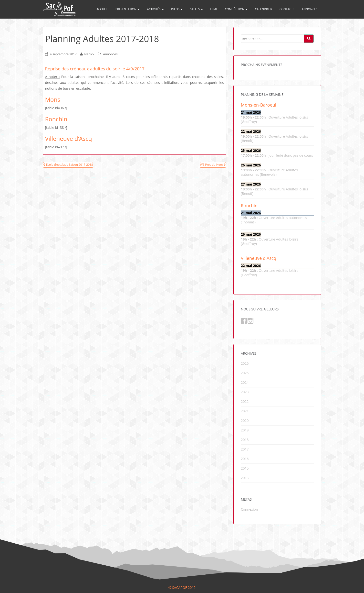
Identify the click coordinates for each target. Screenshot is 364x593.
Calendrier (264, 9)
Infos (177, 9)
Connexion (250, 509)
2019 (245, 430)
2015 (245, 468)
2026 (245, 363)
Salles (196, 9)
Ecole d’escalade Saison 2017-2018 (68, 165)
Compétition (236, 9)
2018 (245, 440)
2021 (245, 411)
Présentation (128, 9)
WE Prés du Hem (213, 165)
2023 (245, 392)
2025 (245, 373)
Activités (155, 9)
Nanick (89, 54)
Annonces (310, 9)
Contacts (287, 9)
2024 (245, 382)
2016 (245, 459)
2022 (245, 401)
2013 (245, 478)
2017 (245, 449)
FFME (214, 9)
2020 (245, 421)
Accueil (102, 9)
